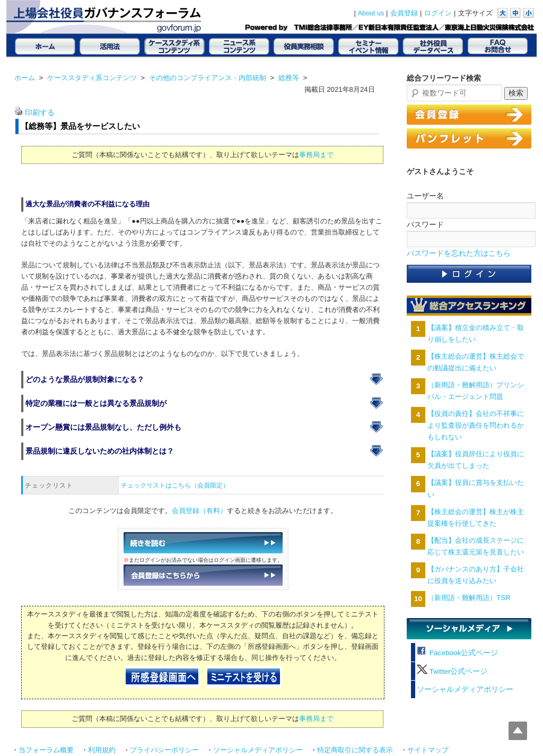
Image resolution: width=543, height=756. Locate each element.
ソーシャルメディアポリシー (465, 689)
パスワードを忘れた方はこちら (459, 253)
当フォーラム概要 (46, 750)
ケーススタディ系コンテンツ (92, 78)
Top (518, 731)
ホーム (25, 78)
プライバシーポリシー (164, 750)
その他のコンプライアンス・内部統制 (208, 78)
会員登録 (404, 13)
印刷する (40, 113)
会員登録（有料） (199, 511)
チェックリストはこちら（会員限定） (175, 485)
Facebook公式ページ (457, 653)
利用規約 (102, 750)
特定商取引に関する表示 (355, 750)
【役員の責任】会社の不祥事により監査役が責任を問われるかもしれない (476, 425)
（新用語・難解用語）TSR (469, 598)
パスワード (425, 224)
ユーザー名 (425, 196)
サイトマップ (428, 750)
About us (371, 13)
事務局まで (316, 155)
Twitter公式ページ (452, 671)
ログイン (438, 13)
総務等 (289, 78)
